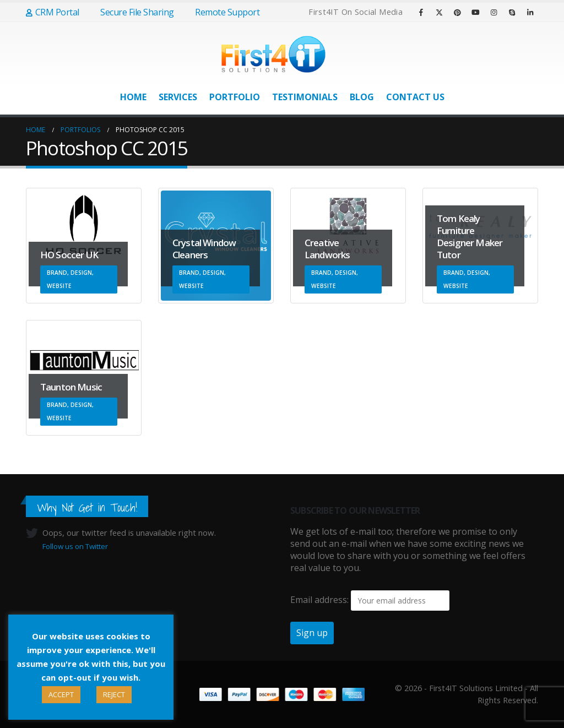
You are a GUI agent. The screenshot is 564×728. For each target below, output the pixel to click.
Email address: (319, 600)
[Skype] (512, 12)
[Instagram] (493, 12)
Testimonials (305, 97)
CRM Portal (53, 12)
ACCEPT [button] (61, 694)
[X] (439, 12)
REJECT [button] (114, 694)
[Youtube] (475, 12)
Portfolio (235, 97)
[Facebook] (421, 12)
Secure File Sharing (132, 12)
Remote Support (223, 12)
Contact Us (415, 97)
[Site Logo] (274, 54)
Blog (362, 97)
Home (133, 97)
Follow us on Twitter (75, 546)
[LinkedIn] (530, 12)
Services (178, 97)
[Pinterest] (457, 12)
